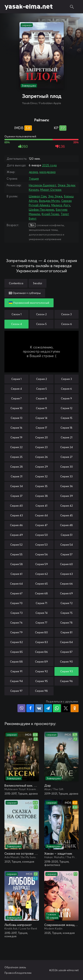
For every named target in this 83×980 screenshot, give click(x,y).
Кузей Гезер (50, 214)
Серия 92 (41, 671)
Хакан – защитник (58, 854)
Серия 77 (41, 623)
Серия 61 (16, 574)
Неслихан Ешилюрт (42, 185)
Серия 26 (41, 457)
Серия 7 (16, 398)
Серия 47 (41, 525)
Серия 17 (41, 428)
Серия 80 (41, 632)
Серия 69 (66, 593)
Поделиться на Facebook (30, 708)
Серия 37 (16, 496)
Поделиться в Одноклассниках (75, 708)
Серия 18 (66, 428)
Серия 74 (41, 613)
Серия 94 (16, 681)
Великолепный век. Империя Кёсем (22, 786)
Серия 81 (66, 632)
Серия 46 (16, 525)
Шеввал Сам (38, 196)
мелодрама (47, 172)
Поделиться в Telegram (48, 708)
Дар (48, 786)
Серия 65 (41, 584)
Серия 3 (67, 379)
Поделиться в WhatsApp (57, 708)
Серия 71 (41, 603)
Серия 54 (67, 545)
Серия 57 (67, 554)
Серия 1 (16, 379)
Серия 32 (41, 476)
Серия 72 (67, 603)
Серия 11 (41, 408)
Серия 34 (16, 486)
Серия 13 (16, 418)
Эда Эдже (55, 196)
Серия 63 (67, 574)
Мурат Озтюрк (51, 190)
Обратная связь (15, 967)
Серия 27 (67, 457)
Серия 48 (66, 525)
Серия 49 (16, 535)
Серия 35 (41, 486)
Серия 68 (41, 593)
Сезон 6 (67, 324)
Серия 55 (16, 554)
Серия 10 (16, 408)
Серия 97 (16, 691)
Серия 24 (67, 447)
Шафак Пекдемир (41, 210)
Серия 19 (16, 437)
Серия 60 (66, 564)
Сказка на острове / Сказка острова (22, 854)
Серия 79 (16, 632)
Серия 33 (66, 476)
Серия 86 (41, 652)
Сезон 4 (16, 324)
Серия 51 (67, 535)
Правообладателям (18, 973)
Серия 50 (41, 535)
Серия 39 (67, 496)
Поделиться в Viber (21, 708)
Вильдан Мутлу (49, 201)
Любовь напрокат (18, 925)
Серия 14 (41, 418)
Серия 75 (67, 613)
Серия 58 (16, 564)
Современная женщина (62, 925)
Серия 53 (41, 545)
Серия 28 (16, 467)
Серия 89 (41, 662)
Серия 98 (41, 691)
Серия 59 (41, 564)
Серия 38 (41, 496)
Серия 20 (41, 437)
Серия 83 (41, 642)
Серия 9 (66, 398)
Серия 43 (16, 515)
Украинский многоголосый (29, 303)
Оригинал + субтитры (25, 293)
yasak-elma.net (29, 7)
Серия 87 (66, 652)
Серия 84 (66, 642)
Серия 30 (67, 467)
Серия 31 (16, 476)
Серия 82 (16, 642)
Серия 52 (16, 545)
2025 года (49, 165)
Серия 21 (67, 437)
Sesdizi (38, 283)
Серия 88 (16, 662)
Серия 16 (16, 428)
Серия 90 (66, 662)
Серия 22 (16, 447)
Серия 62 (41, 574)
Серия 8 (41, 398)
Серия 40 (16, 506)
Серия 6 (66, 389)
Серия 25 (16, 457)
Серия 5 (41, 389)
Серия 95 (41, 681)
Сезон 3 (66, 314)
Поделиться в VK (39, 708)
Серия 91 (16, 671)
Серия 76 (16, 623)
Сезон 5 (41, 324)
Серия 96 (66, 681)
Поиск (72, 7)
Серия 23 (41, 447)
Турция (34, 179)
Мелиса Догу (61, 205)
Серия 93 (67, 671)
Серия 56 (41, 554)
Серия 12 (67, 408)
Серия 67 (16, 593)
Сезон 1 (16, 314)
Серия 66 (66, 584)
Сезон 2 (41, 314)
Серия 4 (16, 389)
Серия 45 (67, 515)
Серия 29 (41, 467)
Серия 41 (41, 506)
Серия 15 (67, 418)
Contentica (16, 283)
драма (33, 172)
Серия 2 (41, 379)
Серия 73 (16, 613)
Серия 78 (66, 623)
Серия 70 (16, 603)
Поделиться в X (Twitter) (66, 708)
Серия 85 (16, 652)
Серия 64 (16, 584)
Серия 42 (67, 506)
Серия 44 (41, 515)
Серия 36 (67, 486)
